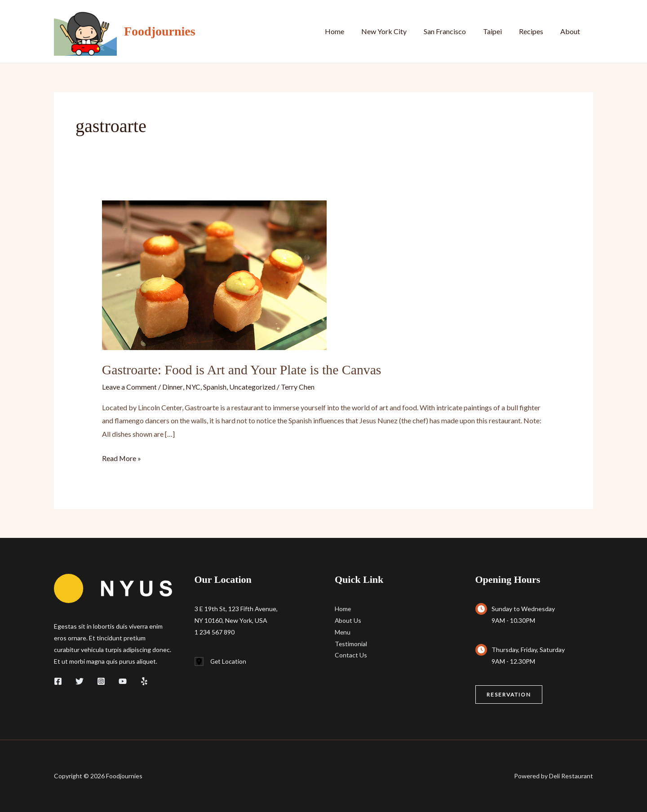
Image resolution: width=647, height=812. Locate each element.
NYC (193, 386)
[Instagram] (101, 681)
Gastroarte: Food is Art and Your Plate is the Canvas (243, 370)
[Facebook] (58, 681)
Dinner (172, 386)
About (572, 31)
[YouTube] (123, 681)
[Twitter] (80, 681)
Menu (343, 632)
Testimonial (351, 643)
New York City (396, 31)
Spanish (214, 386)
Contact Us (351, 655)
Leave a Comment (129, 386)
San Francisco (454, 31)
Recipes (535, 31)
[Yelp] (144, 681)
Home (349, 31)
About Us (348, 620)
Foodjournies (160, 31)
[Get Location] (221, 661)
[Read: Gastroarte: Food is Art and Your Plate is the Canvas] (214, 274)
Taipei (499, 31)
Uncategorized (252, 386)
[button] (509, 694)
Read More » (122, 458)
